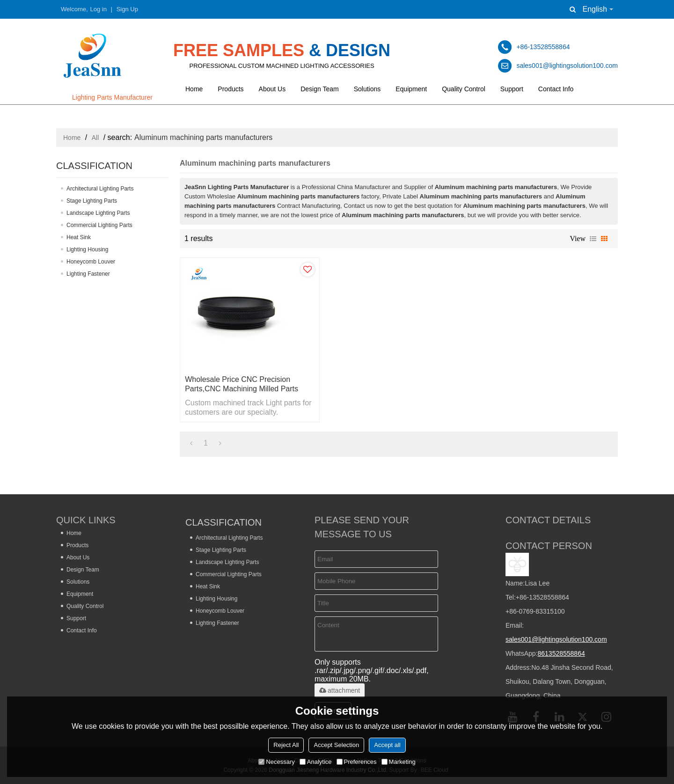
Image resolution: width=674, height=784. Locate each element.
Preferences (357, 762)
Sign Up (127, 9)
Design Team (319, 89)
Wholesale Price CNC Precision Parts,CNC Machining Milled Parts (242, 384)
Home (194, 89)
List (593, 239)
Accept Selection (336, 745)
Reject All (286, 745)
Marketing (399, 762)
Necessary (276, 762)
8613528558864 (561, 653)
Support (512, 89)
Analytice (316, 762)
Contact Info (556, 89)
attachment (340, 690)
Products (231, 89)
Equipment (411, 89)
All (95, 138)
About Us (272, 89)
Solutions (367, 89)
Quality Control (464, 89)
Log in (99, 9)
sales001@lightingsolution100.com (556, 639)
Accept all (387, 745)
